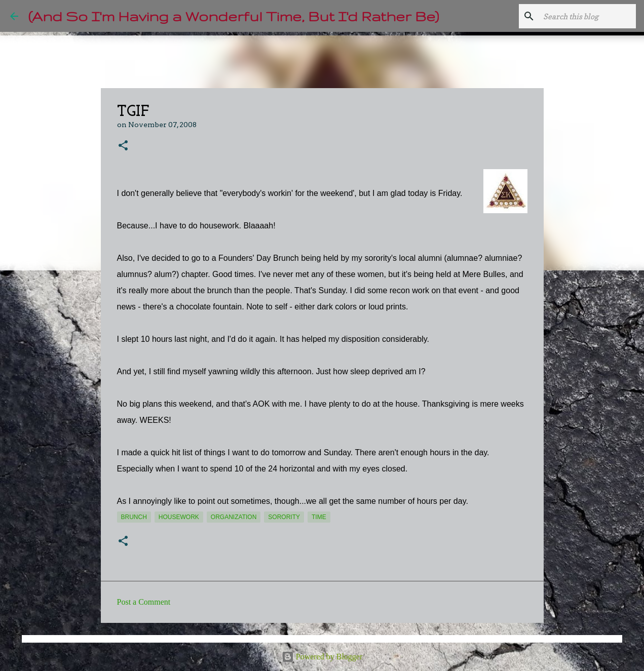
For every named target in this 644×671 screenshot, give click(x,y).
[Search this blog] (583, 16)
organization (234, 517)
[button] (123, 146)
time (319, 517)
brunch (134, 517)
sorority (284, 517)
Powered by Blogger (322, 657)
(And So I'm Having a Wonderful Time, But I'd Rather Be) (234, 16)
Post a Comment (144, 602)
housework (179, 517)
